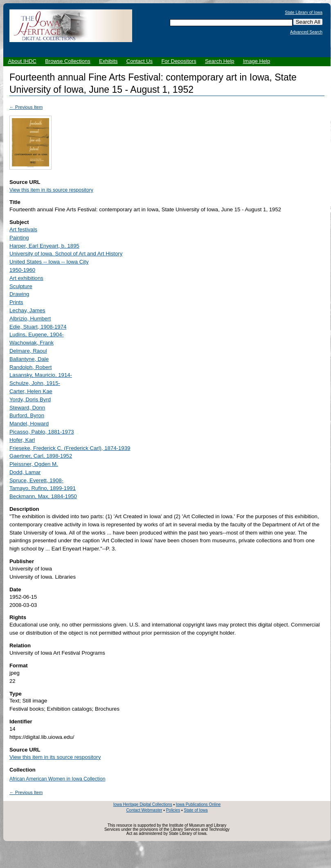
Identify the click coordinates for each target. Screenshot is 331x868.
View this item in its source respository (51, 190)
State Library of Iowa (304, 13)
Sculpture (21, 286)
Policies (173, 810)
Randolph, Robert (30, 367)
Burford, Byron (27, 415)
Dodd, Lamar (25, 472)
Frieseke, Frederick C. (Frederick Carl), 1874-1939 (70, 448)
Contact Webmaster (144, 810)
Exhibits (108, 61)
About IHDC (22, 61)
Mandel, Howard (29, 424)
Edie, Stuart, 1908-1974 (38, 327)
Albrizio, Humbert (30, 319)
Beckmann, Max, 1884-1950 (43, 496)
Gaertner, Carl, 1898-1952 (41, 456)
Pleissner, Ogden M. (34, 464)
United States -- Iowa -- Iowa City (49, 262)
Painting (19, 238)
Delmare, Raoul (28, 351)
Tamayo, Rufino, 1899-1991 (43, 488)
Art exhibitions (26, 278)
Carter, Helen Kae (31, 391)
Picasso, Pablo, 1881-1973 (42, 432)
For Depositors (179, 61)
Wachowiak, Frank (32, 343)
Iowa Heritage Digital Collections (143, 804)
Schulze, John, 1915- (35, 383)
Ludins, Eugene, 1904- (37, 334)
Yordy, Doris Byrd (30, 399)
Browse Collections (68, 61)
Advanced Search (306, 32)
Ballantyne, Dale (29, 359)
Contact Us (140, 61)
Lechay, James (27, 310)
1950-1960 (22, 270)
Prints (16, 302)
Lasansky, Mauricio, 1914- (41, 375)
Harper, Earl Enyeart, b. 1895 (44, 246)
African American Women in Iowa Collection (57, 779)
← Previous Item (26, 107)
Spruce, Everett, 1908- (36, 480)
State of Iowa (196, 810)
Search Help (220, 61)
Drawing (19, 294)
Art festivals (23, 229)
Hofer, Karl (22, 440)
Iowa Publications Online (198, 804)
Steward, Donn (27, 408)
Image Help (257, 61)
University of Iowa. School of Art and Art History (66, 254)
